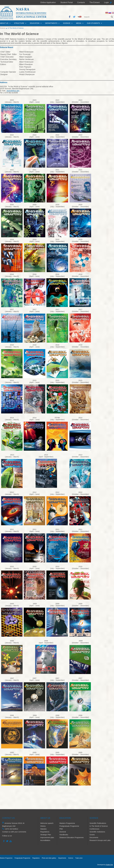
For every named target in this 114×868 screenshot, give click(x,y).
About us (4, 23)
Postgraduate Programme (69, 826)
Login (106, 2)
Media (79, 23)
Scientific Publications (98, 823)
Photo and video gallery (49, 858)
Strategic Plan (46, 835)
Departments (51, 23)
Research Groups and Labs (100, 840)
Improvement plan (47, 837)
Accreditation (45, 840)
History (43, 826)
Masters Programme (67, 823)
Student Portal (67, 2)
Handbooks (64, 835)
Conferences (94, 829)
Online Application (48, 2)
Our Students (93, 23)
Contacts (81, 2)
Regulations (45, 832)
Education (35, 23)
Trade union (79, 858)
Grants (92, 835)
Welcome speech (47, 823)
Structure (19, 23)
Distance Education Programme (71, 837)
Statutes (43, 829)
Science (67, 23)
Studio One (109, 865)
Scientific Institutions (97, 832)
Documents (94, 837)
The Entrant (95, 2)
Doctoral (63, 832)
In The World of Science (99, 826)
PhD (61, 829)
